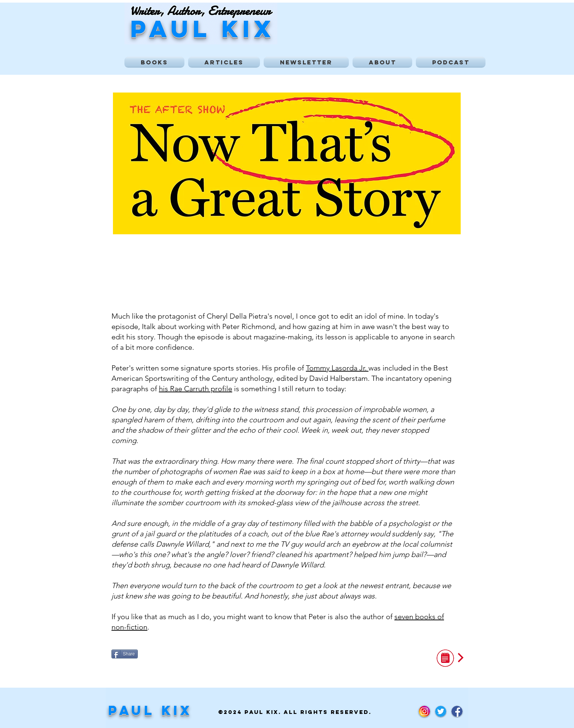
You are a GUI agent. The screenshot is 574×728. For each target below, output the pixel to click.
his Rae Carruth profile (196, 389)
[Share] (125, 654)
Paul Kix (150, 710)
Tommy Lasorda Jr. (337, 368)
